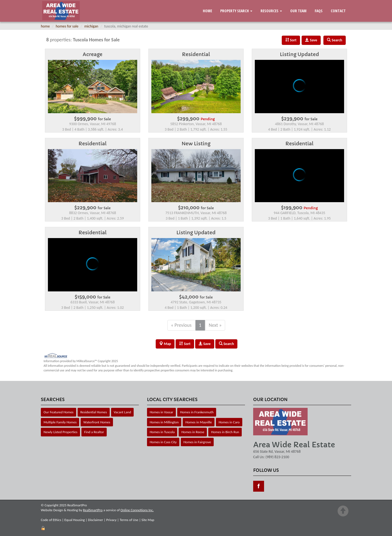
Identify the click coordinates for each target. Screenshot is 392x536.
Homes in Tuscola (162, 432)
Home (207, 11)
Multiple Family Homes (60, 422)
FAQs (319, 11)
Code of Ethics (51, 520)
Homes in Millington (164, 422)
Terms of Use (129, 520)
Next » (215, 325)
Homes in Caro (229, 422)
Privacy (111, 520)
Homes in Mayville (199, 422)
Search (226, 344)
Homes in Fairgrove (197, 442)
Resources (271, 11)
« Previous (181, 325)
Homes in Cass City (163, 442)
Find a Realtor (94, 432)
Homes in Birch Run (225, 432)
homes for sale (67, 26)
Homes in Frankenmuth (197, 412)
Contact (338, 11)
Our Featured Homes (59, 412)
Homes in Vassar (161, 412)
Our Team (298, 11)
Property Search (236, 11)
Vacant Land (122, 412)
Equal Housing (75, 520)
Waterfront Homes (97, 422)
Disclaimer (95, 520)
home (45, 26)
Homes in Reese (193, 432)
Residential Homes (94, 412)
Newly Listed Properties (60, 432)
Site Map (148, 520)
